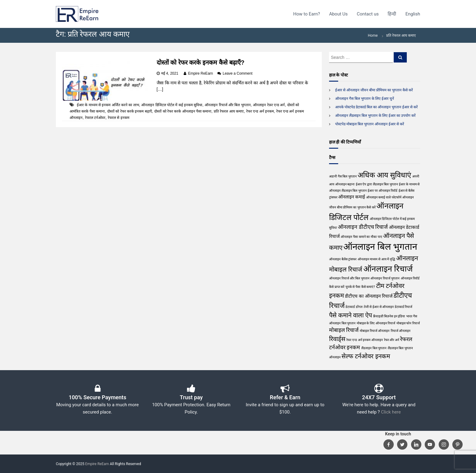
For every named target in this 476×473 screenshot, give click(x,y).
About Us (338, 14)
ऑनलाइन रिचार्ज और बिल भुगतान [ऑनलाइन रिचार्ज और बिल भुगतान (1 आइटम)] (349, 278)
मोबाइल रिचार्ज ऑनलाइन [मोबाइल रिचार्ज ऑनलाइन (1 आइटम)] (375, 331)
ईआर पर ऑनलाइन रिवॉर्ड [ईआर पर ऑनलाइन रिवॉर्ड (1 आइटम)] (382, 191)
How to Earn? (307, 14)
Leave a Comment (237, 73)
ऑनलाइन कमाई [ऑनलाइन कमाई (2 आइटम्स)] (352, 197)
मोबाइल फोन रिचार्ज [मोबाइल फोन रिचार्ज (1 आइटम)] (408, 323)
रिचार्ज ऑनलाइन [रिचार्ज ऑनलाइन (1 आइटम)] (401, 331)
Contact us (368, 14)
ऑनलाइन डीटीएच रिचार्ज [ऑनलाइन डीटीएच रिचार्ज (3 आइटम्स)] (363, 227)
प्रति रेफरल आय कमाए (229, 111)
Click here (391, 412)
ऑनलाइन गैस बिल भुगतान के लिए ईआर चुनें (365, 99)
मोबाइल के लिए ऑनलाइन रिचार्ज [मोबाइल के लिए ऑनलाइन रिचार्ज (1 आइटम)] (376, 323)
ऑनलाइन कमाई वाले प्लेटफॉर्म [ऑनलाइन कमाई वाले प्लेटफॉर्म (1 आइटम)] (384, 197)
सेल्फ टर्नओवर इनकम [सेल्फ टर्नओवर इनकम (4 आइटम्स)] (366, 356)
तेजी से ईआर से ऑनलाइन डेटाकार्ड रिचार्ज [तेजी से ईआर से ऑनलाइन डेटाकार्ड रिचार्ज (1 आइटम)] (388, 307)
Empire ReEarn (200, 73)
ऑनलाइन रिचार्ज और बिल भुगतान (228, 105)
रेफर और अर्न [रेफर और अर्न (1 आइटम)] (392, 340)
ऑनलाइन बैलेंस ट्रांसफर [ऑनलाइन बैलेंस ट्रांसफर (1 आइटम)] (343, 259)
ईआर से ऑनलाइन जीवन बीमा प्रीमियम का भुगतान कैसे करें (374, 90)
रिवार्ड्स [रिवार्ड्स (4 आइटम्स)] (337, 339)
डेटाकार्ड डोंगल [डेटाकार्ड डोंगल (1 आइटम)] (354, 307)
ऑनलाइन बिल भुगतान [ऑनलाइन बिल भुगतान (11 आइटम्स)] (380, 247)
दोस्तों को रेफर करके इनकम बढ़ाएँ (130, 111)
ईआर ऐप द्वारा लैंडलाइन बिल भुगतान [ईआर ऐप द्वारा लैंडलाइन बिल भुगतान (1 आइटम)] (377, 184)
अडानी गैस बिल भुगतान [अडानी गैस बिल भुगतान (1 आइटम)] (343, 176)
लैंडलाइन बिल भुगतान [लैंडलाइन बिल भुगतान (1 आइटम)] (374, 348)
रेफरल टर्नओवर (95, 118)
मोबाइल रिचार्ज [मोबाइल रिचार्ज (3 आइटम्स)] (344, 330)
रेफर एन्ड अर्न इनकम (260, 111)
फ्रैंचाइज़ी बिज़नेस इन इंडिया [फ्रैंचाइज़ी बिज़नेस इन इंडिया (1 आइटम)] (389, 316)
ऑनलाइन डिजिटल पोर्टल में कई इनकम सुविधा (172, 105)
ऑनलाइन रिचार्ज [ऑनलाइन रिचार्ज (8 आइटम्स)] (388, 269)
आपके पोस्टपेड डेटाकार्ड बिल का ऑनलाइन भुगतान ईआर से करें (376, 107)
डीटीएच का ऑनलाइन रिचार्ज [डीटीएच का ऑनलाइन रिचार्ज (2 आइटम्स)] (369, 296)
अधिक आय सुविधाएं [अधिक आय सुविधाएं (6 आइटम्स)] (384, 175)
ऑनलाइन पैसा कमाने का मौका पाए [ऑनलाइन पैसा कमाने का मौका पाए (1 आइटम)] (361, 237)
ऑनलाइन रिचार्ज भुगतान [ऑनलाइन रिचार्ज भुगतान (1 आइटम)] (385, 278)
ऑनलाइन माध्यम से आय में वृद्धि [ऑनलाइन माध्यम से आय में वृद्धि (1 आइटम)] (376, 259)
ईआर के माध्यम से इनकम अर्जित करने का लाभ (108, 105)
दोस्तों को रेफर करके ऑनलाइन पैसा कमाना (183, 111)
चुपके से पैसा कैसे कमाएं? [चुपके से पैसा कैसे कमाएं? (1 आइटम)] (360, 287)
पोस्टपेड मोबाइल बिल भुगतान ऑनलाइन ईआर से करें (370, 124)
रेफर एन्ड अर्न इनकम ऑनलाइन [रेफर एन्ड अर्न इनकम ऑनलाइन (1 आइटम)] (365, 340)
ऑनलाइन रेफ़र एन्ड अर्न (269, 105)
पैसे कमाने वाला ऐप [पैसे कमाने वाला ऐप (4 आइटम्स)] (350, 315)
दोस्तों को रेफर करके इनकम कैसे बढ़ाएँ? (201, 63)
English (413, 14)
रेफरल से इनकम (119, 118)
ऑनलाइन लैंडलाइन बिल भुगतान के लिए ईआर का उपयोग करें (375, 116)
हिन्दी (392, 14)
